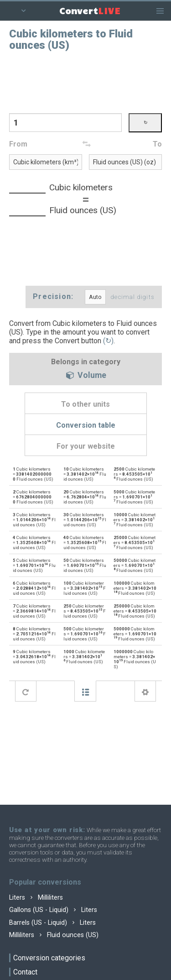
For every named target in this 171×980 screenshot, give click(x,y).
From (18, 144)
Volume (86, 376)
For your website (86, 446)
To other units (85, 404)
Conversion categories (49, 958)
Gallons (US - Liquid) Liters (53, 910)
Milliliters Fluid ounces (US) (54, 935)
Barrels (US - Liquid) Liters (52, 923)
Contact (25, 972)
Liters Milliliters (36, 898)
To (157, 144)
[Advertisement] (86, 81)
